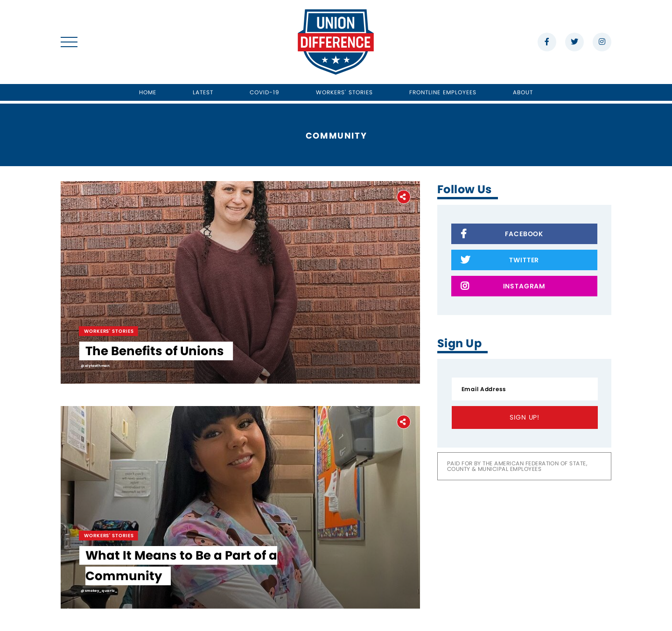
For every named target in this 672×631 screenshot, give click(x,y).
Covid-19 (265, 92)
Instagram (503, 287)
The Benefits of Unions (155, 351)
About (523, 92)
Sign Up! (525, 417)
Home (148, 92)
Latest (203, 92)
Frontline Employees (443, 92)
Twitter (500, 261)
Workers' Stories (344, 92)
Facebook (502, 235)
